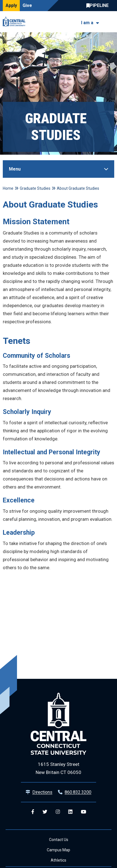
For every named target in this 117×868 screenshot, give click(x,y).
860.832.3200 (78, 792)
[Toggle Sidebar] (58, 169)
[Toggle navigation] (111, 22)
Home (8, 188)
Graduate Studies (35, 188)
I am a (87, 23)
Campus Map (58, 850)
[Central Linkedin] (70, 812)
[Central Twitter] (45, 812)
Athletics (58, 860)
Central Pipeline (99, 6)
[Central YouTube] (83, 812)
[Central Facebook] (33, 812)
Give (27, 5)
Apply (11, 5)
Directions (42, 792)
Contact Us (59, 840)
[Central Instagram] (58, 812)
